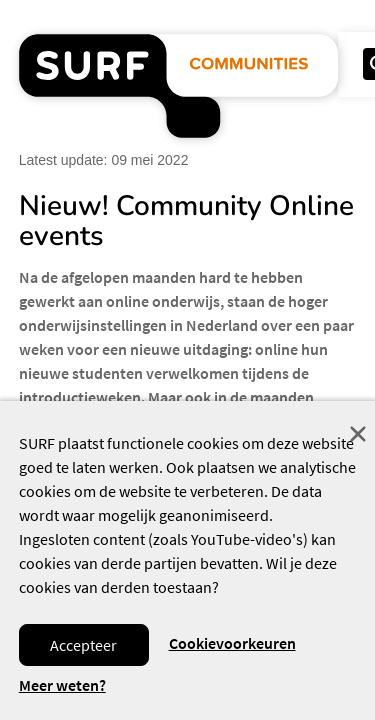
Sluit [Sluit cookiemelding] (358, 434)
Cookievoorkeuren (232, 643)
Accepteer (83, 645)
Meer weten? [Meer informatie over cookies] (62, 685)
